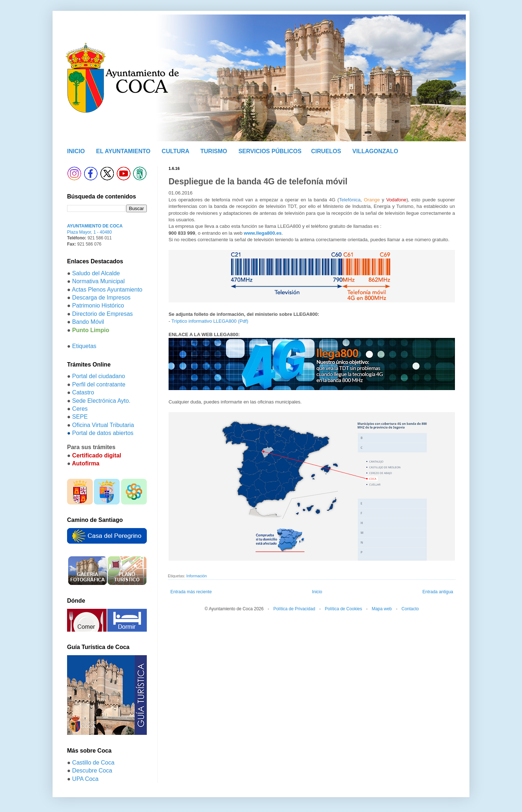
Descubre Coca (92, 771)
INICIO (76, 151)
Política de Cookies (343, 609)
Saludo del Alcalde (96, 273)
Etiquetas (84, 346)
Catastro (83, 392)
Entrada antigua (438, 592)
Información (196, 576)
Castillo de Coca (93, 763)
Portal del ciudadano (99, 376)
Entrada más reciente (191, 592)
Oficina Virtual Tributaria (103, 425)
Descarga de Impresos (101, 298)
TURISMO (214, 151)
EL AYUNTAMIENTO (123, 151)
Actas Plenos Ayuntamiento (107, 290)
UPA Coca (85, 779)
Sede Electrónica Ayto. (101, 401)
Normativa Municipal (98, 281)
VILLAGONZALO (375, 151)
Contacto (410, 609)
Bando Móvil (88, 322)
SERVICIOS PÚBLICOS (270, 151)
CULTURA (175, 151)
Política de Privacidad (294, 609)
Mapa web (382, 609)
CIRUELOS (326, 151)
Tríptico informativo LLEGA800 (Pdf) (210, 321)
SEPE (80, 417)
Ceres (80, 409)
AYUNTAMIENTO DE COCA (95, 226)
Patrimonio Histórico (98, 305)
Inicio (317, 592)
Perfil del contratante (99, 384)
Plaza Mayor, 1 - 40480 (89, 232)
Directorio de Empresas (102, 314)
